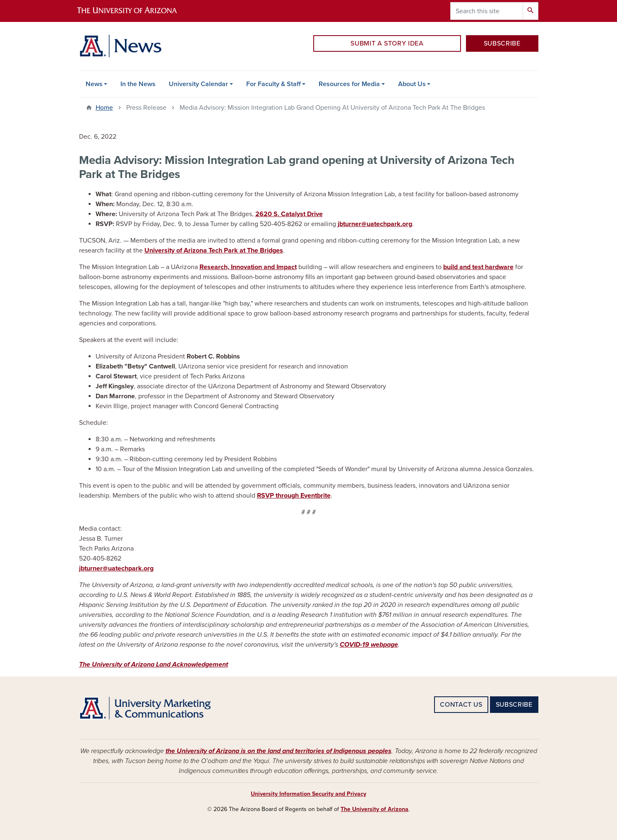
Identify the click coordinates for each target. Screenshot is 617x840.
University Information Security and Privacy (308, 794)
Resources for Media (349, 84)
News (94, 84)
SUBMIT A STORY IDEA (387, 43)
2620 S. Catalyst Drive (289, 214)
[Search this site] (487, 11)
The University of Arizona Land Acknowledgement (154, 664)
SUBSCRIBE (502, 43)
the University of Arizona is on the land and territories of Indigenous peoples (278, 751)
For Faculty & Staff (274, 84)
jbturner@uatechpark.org (375, 224)
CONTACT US (461, 705)
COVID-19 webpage (369, 645)
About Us (412, 84)
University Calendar (198, 84)
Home (104, 108)
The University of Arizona (375, 809)
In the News (138, 84)
